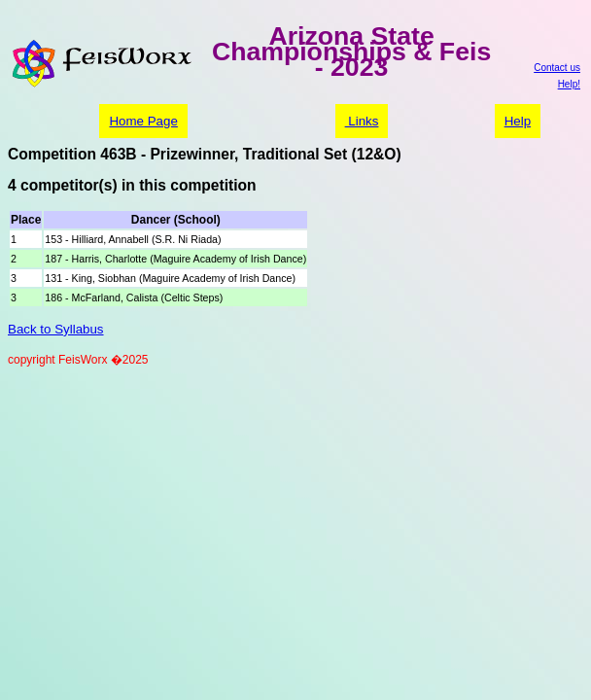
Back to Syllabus (56, 329)
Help (518, 121)
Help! (569, 84)
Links (362, 121)
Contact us (557, 68)
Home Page (143, 121)
